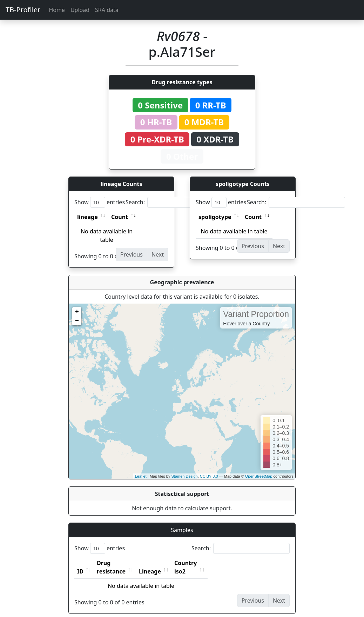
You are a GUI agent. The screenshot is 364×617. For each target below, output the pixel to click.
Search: (175, 202)
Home (57, 10)
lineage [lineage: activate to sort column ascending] (87, 217)
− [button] (77, 321)
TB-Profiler (23, 10)
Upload (80, 10)
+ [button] (77, 312)
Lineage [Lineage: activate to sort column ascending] (165, 563)
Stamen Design (184, 476)
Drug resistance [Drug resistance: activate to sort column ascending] (119, 563)
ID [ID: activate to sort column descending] (80, 563)
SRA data (107, 10)
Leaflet (141, 476)
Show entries (100, 202)
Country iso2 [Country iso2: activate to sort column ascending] (207, 563)
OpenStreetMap (259, 476)
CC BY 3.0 (209, 476)
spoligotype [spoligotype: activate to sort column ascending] (215, 217)
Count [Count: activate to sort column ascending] (120, 217)
